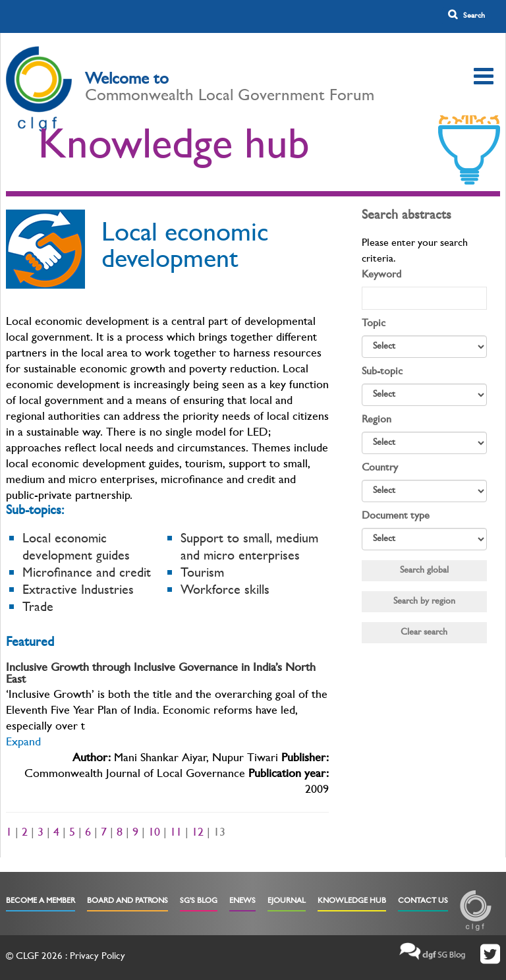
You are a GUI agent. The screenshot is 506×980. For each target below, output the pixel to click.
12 (198, 834)
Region (377, 420)
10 (154, 834)
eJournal (287, 902)
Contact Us (423, 902)
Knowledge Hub (352, 902)
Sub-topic (382, 372)
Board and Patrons (127, 902)
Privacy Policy (98, 957)
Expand (23, 743)
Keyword (381, 275)
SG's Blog (199, 902)
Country (380, 469)
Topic (374, 324)
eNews (242, 902)
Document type (396, 517)
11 (176, 834)
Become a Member (41, 902)
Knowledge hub (174, 150)
